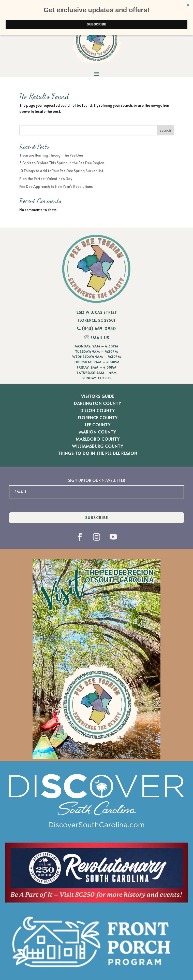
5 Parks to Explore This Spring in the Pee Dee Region (62, 163)
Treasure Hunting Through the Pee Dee (51, 155)
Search (165, 130)
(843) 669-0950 (99, 328)
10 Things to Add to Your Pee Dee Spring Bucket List (61, 171)
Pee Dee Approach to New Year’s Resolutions (56, 186)
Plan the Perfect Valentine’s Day (46, 179)
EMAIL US (97, 338)
